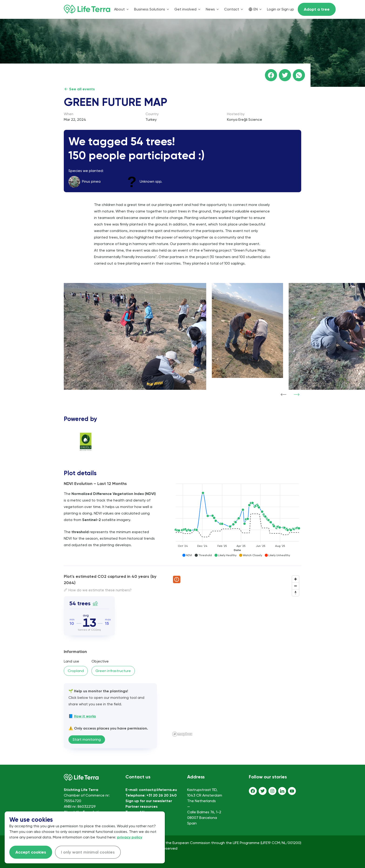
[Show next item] (297, 394)
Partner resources (142, 806)
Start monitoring (87, 739)
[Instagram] (272, 791)
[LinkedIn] (282, 791)
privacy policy (130, 837)
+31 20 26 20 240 (162, 795)
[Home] (87, 9)
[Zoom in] (296, 579)
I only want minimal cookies (88, 852)
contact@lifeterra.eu (158, 790)
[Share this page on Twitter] (285, 75)
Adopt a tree (317, 9)
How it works (85, 716)
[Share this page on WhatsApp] (299, 75)
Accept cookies (31, 852)
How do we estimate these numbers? (98, 590)
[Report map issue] (177, 579)
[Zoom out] (296, 586)
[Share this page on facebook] (271, 75)
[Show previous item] (284, 394)
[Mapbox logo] (182, 734)
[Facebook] (253, 791)
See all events (79, 89)
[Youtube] (292, 791)
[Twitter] (263, 791)
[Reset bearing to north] (296, 593)
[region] (236, 656)
